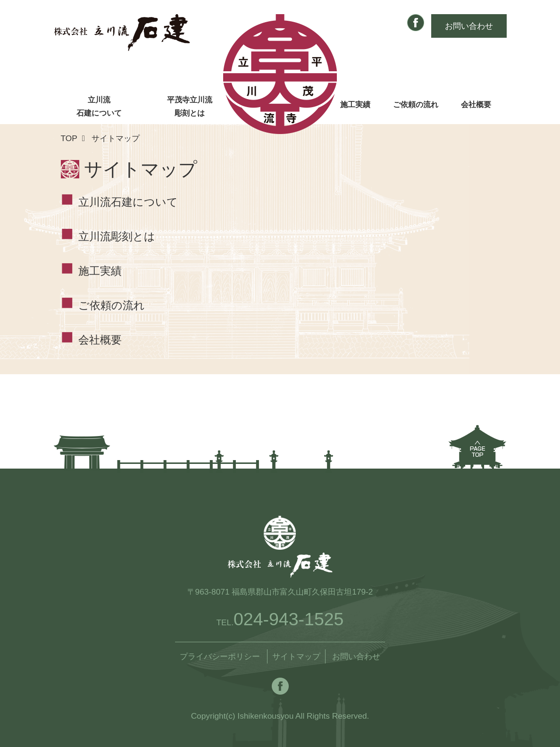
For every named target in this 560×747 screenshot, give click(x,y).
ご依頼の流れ (416, 105)
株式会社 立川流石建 (122, 33)
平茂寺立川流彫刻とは (190, 106)
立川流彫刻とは (117, 237)
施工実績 (355, 105)
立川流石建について (99, 106)
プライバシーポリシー (220, 656)
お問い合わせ (469, 26)
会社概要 (476, 105)
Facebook (416, 23)
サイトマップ (296, 656)
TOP (69, 138)
